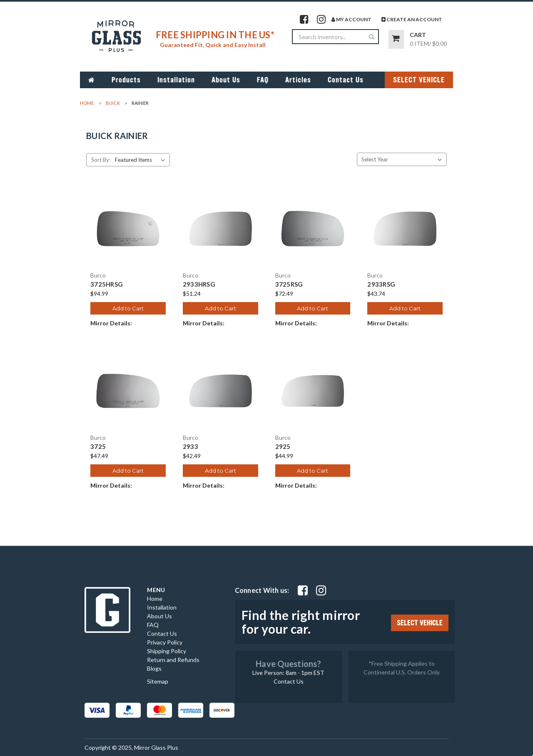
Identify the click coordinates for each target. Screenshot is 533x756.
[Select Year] (402, 159)
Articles (298, 80)
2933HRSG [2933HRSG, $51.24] (199, 284)
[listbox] (142, 160)
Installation (176, 80)
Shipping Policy (167, 651)
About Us (226, 80)
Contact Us (346, 80)
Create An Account (412, 19)
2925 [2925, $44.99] (283, 447)
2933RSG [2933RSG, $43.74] (381, 284)
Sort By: (101, 160)
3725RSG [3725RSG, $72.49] (289, 284)
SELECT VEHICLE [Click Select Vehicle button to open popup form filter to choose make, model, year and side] (419, 80)
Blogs (154, 668)
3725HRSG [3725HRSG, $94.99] (107, 284)
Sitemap (158, 681)
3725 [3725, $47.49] (98, 447)
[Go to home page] (92, 80)
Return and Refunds (173, 660)
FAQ (263, 80)
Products (126, 80)
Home (155, 599)
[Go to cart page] (396, 39)
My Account (351, 19)
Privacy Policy (165, 642)
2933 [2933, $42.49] (191, 447)
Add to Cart (128, 308)
